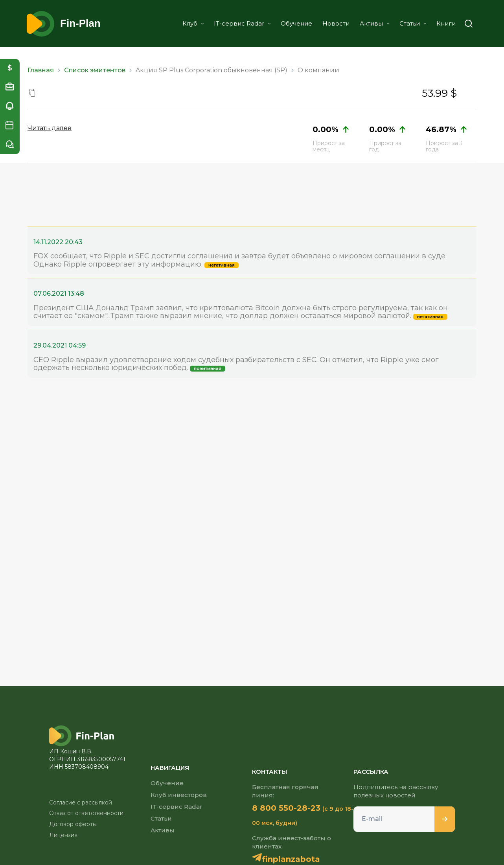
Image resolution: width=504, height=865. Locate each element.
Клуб (193, 23)
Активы (374, 23)
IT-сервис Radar (242, 23)
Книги (446, 23)
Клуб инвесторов (179, 795)
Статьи (413, 23)
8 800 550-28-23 (286, 808)
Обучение (296, 23)
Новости (336, 23)
